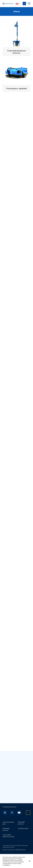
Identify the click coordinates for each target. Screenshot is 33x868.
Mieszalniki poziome (6, 829)
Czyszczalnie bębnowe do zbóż (8, 836)
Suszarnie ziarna (23, 828)
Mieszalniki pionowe (21, 823)
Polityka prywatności (9, 807)
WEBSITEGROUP (20, 850)
